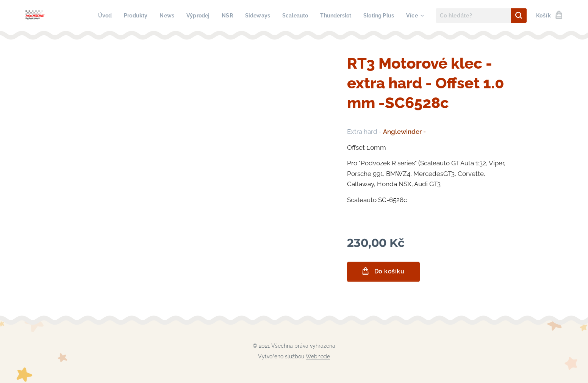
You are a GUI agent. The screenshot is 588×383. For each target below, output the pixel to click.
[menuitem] (94, 16)
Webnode (318, 356)
